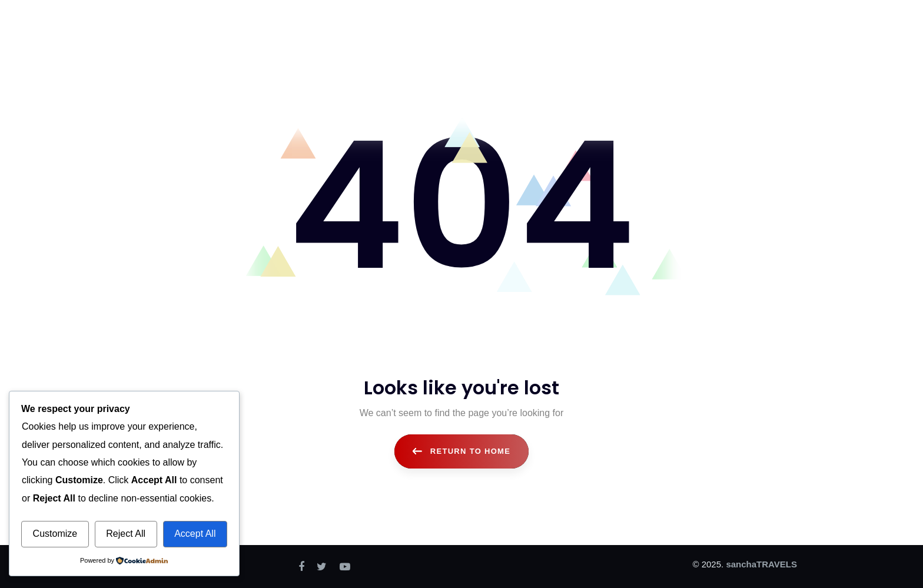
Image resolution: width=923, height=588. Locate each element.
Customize (55, 534)
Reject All (126, 534)
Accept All (195, 534)
